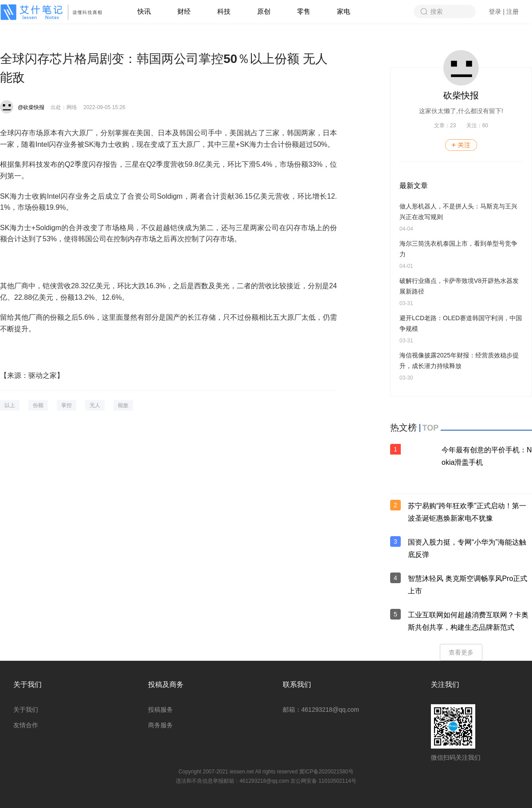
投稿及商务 (166, 684)
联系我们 (297, 684)
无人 (95, 405)
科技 (224, 11)
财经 (184, 11)
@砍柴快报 (31, 107)
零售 (304, 11)
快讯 (144, 11)
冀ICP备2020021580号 (327, 772)
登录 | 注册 (504, 12)
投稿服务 (160, 710)
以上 (10, 405)
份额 (38, 405)
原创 (264, 11)
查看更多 (461, 652)
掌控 (66, 405)
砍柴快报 (461, 95)
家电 (344, 11)
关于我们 (27, 684)
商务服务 (160, 725)
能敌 (123, 405)
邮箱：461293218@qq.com (321, 710)
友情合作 (26, 725)
